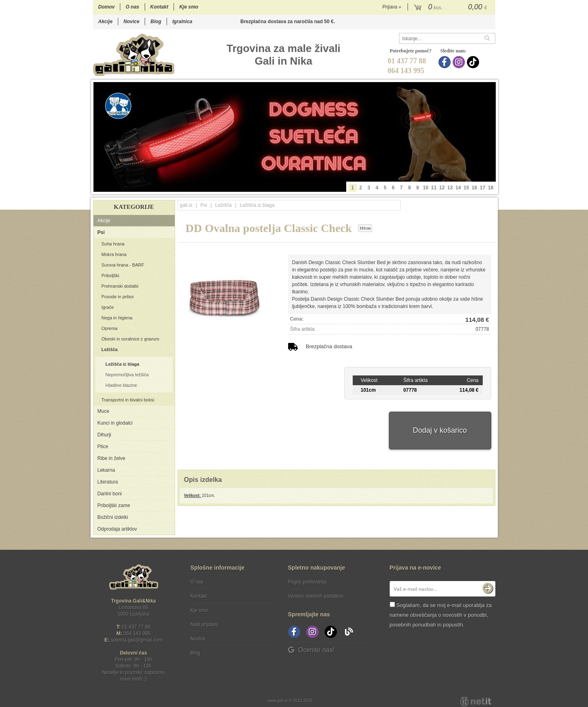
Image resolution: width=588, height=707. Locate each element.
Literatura (108, 482)
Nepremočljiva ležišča (127, 375)
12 (442, 188)
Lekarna (106, 470)
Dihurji (104, 435)
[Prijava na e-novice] (488, 589)
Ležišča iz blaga (123, 364)
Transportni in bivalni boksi (128, 400)
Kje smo (189, 7)
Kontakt (159, 7)
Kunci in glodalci (115, 423)
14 (458, 188)
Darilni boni (110, 494)
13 (450, 188)
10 (426, 188)
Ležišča (110, 349)
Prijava (392, 7)
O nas (132, 7)
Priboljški (111, 275)
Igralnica (182, 22)
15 (466, 188)
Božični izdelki (113, 517)
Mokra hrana (114, 254)
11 (434, 188)
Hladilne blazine (122, 385)
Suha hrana (113, 244)
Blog (156, 22)
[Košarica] (452, 7)
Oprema (110, 328)
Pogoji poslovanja (307, 582)
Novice (131, 22)
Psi (101, 232)
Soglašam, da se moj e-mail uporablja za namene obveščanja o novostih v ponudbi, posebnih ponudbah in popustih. (441, 615)
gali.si (186, 205)
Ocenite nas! (311, 650)
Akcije (105, 22)
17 (483, 188)
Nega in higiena (117, 318)
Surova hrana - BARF (123, 265)
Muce (103, 411)
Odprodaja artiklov (117, 529)
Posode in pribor (118, 297)
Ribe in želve (112, 458)
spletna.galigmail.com (137, 640)
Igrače (108, 307)
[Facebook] (446, 62)
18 (491, 188)
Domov (107, 7)
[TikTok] (474, 62)
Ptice (103, 447)
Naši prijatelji (204, 625)
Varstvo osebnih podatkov (316, 596)
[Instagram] (460, 62)
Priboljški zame (114, 505)
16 (474, 188)
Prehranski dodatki (120, 286)
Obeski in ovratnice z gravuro (130, 339)
